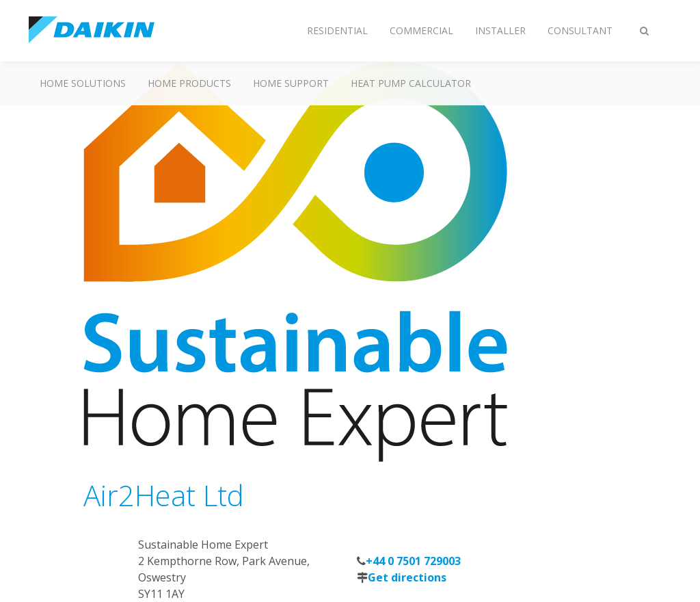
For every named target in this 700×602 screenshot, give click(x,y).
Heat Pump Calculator (411, 83)
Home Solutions (83, 83)
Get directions (407, 577)
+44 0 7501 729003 (413, 561)
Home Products (189, 83)
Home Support (291, 83)
